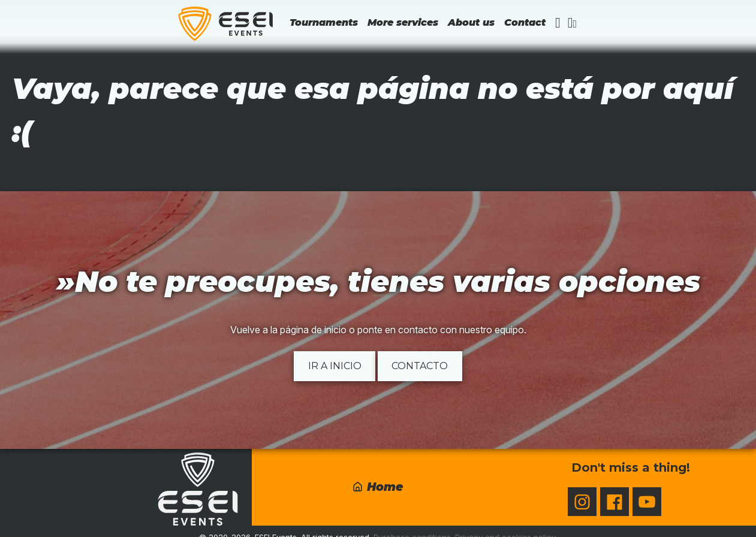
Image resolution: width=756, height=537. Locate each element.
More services (403, 22)
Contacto (420, 366)
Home (377, 487)
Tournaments (324, 22)
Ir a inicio (335, 366)
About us (471, 22)
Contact (525, 22)
